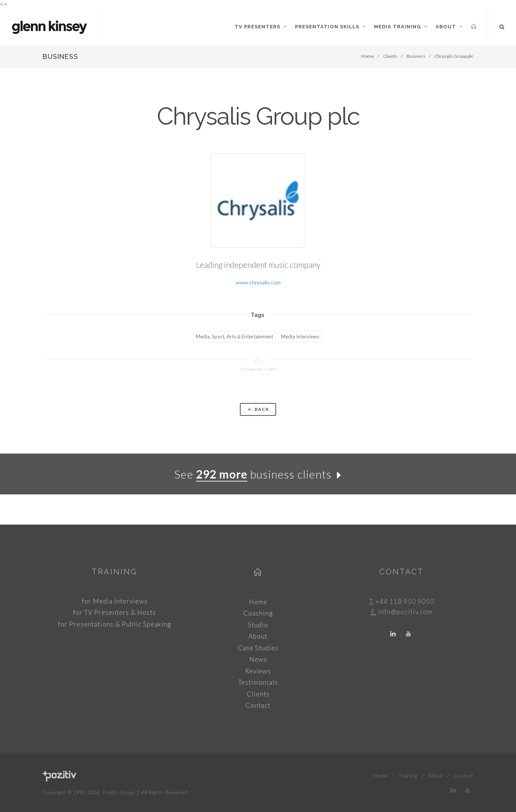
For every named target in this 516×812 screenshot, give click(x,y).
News (258, 659)
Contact (258, 705)
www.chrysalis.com (258, 282)
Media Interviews (300, 337)
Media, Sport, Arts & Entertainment (234, 337)
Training (114, 572)
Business (416, 56)
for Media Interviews (115, 601)
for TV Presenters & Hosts (114, 612)
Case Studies (258, 648)
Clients (390, 56)
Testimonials (258, 682)
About (258, 636)
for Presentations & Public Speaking (114, 624)
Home (368, 56)
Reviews (258, 671)
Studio (258, 625)
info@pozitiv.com (405, 612)
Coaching (258, 613)
